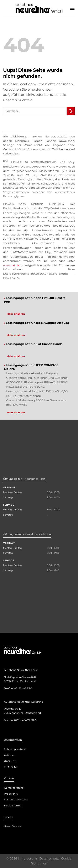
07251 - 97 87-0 (23, 688)
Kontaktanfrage (14, 788)
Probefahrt (11, 794)
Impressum (28, 858)
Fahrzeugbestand (15, 749)
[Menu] (72, 8)
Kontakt (9, 778)
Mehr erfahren (16, 314)
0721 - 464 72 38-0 (25, 720)
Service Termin (13, 805)
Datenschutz (49, 858)
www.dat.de (11, 265)
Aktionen (10, 755)
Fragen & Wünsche (16, 799)
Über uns (10, 761)
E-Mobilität (11, 767)
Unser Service (12, 826)
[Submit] (71, 111)
